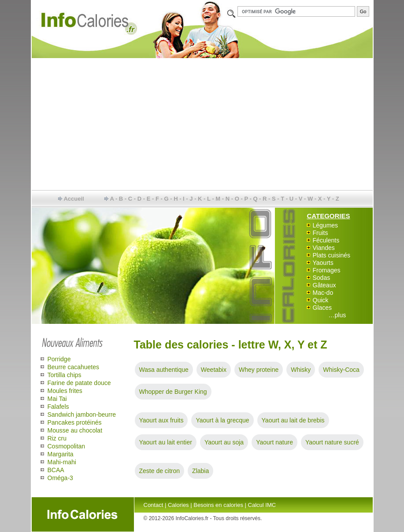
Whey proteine (259, 370)
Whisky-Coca (341, 370)
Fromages (327, 270)
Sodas (322, 278)
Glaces (322, 308)
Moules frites (65, 391)
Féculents (326, 240)
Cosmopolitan (67, 446)
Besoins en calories (218, 505)
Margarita (61, 454)
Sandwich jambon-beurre (82, 415)
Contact (154, 505)
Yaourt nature (274, 442)
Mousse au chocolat (75, 430)
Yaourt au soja (224, 442)
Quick (321, 300)
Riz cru (57, 438)
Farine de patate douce (79, 383)
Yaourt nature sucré (332, 442)
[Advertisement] (202, 124)
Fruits (321, 233)
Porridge (59, 359)
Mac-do (323, 293)
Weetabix (214, 370)
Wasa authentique (164, 370)
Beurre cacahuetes (74, 367)
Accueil (74, 199)
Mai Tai (57, 399)
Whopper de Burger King (173, 392)
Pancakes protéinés (75, 422)
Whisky (301, 370)
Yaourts (323, 263)
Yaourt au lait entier (166, 442)
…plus (337, 315)
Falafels (58, 407)
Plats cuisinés (332, 255)
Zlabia (200, 471)
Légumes (326, 225)
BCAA (56, 470)
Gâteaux (324, 285)
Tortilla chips (65, 375)
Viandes (324, 248)
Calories (178, 505)
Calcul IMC (262, 505)
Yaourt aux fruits (161, 420)
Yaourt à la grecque (222, 420)
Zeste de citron (160, 471)
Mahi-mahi (62, 462)
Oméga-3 (60, 478)
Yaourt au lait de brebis (293, 420)
